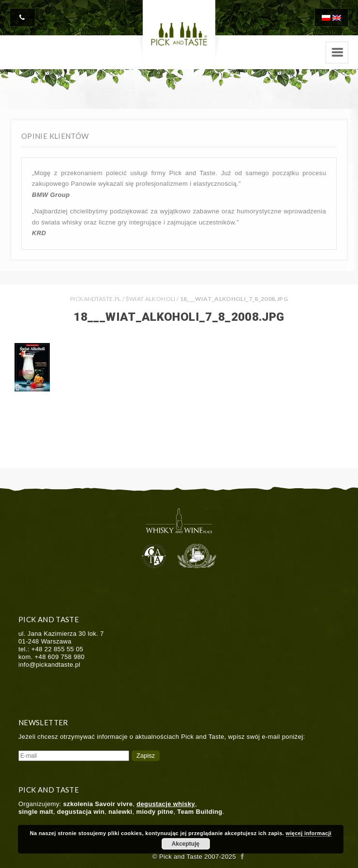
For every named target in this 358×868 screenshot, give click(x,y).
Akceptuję (186, 844)
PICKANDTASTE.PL (96, 299)
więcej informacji (309, 833)
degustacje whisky (166, 804)
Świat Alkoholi (151, 299)
